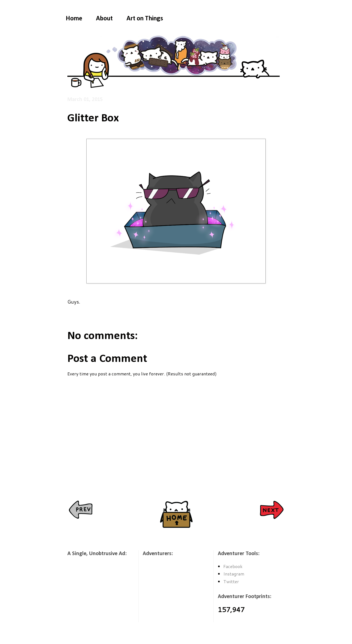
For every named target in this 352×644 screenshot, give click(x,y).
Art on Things (145, 19)
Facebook (233, 566)
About (104, 19)
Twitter (231, 581)
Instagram (234, 574)
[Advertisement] (95, 593)
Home (74, 19)
